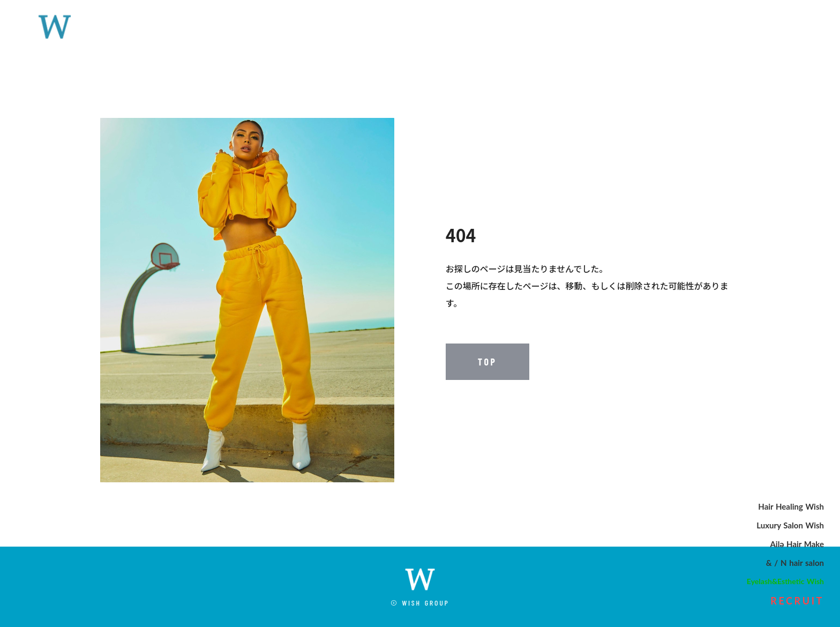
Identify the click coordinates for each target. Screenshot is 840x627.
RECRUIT (797, 601)
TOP (487, 362)
